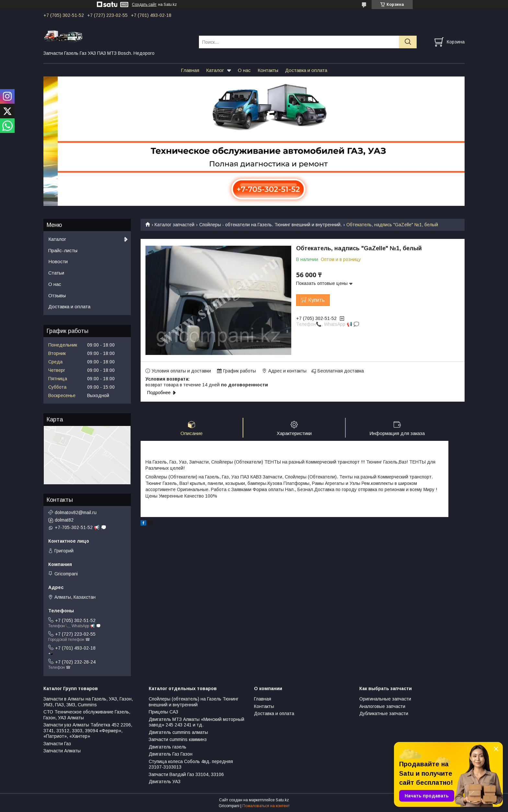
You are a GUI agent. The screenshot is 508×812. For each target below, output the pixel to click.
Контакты (268, 70)
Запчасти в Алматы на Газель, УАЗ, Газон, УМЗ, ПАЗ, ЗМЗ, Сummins (88, 702)
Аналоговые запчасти (382, 706)
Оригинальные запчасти (385, 699)
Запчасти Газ (57, 744)
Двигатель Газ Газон (171, 754)
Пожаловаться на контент (266, 806)
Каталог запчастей (174, 225)
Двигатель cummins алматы (178, 732)
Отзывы (57, 295)
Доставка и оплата (306, 70)
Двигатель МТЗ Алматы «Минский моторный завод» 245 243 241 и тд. (196, 722)
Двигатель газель (167, 747)
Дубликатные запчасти (384, 713)
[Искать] (408, 42)
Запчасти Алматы (62, 751)
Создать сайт (144, 5)
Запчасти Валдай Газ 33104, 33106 (186, 774)
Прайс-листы (63, 250)
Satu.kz (282, 800)
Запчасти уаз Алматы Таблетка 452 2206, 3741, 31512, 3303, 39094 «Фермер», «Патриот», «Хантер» (88, 730)
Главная (190, 70)
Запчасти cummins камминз (178, 739)
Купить (316, 300)
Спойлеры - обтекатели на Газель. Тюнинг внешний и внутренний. (271, 225)
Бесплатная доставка (341, 371)
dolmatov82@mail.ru (76, 512)
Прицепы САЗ (163, 712)
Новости (58, 261)
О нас (244, 70)
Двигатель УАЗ (165, 782)
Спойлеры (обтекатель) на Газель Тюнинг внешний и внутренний (194, 702)
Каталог (215, 70)
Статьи (56, 273)
